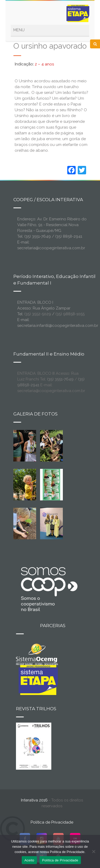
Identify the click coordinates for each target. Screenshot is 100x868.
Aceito (29, 860)
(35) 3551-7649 (60, 379)
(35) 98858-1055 (70, 314)
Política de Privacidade (52, 822)
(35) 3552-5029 (38, 314)
